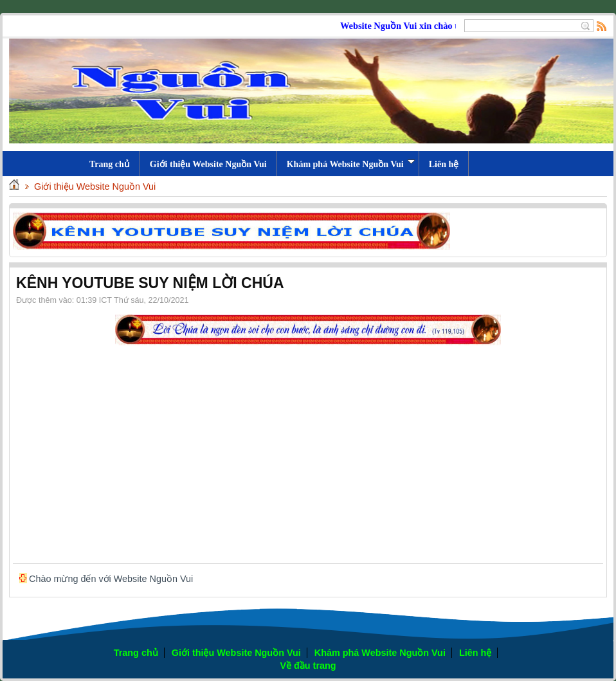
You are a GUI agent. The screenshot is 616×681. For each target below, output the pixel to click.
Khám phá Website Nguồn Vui (351, 164)
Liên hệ (444, 164)
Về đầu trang (308, 666)
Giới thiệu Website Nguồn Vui (208, 164)
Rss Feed (602, 26)
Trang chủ (136, 653)
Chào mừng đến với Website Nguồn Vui (111, 579)
